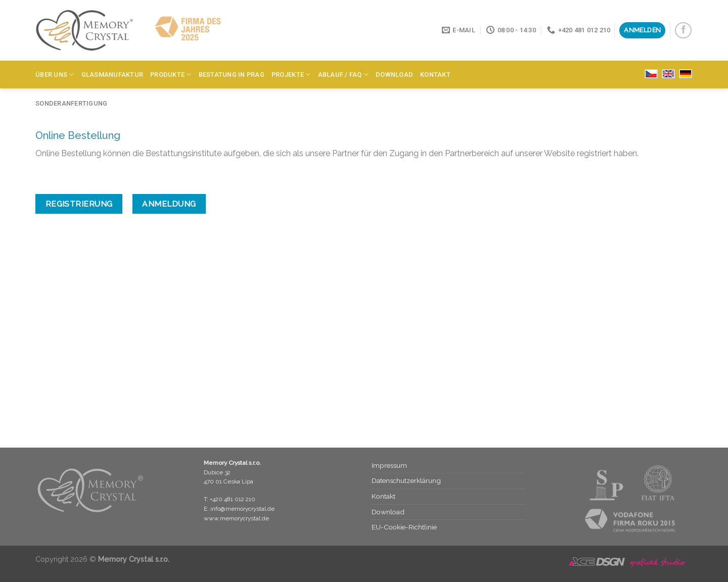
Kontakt (435, 75)
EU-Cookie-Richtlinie (404, 527)
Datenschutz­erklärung (406, 480)
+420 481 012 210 (233, 499)
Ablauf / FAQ (344, 75)
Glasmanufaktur (112, 75)
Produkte (171, 75)
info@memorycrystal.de (242, 509)
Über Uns (55, 75)
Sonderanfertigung (71, 103)
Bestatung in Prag (232, 75)
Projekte (291, 75)
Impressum (389, 465)
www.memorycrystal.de (236, 518)
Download (394, 75)
